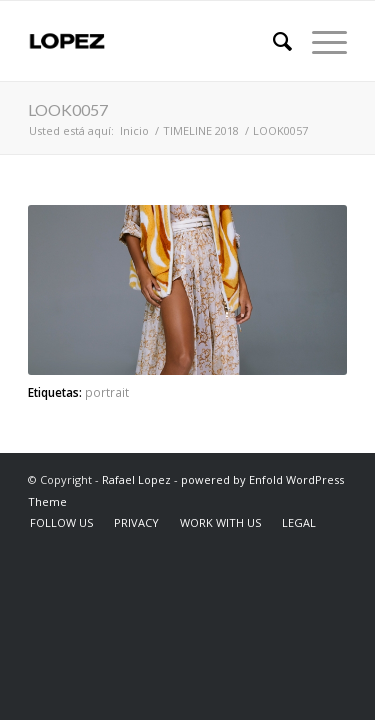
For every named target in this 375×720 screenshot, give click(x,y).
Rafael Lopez (136, 479)
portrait (107, 392)
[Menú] (319, 41)
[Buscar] (272, 41)
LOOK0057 (68, 109)
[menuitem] (272, 41)
